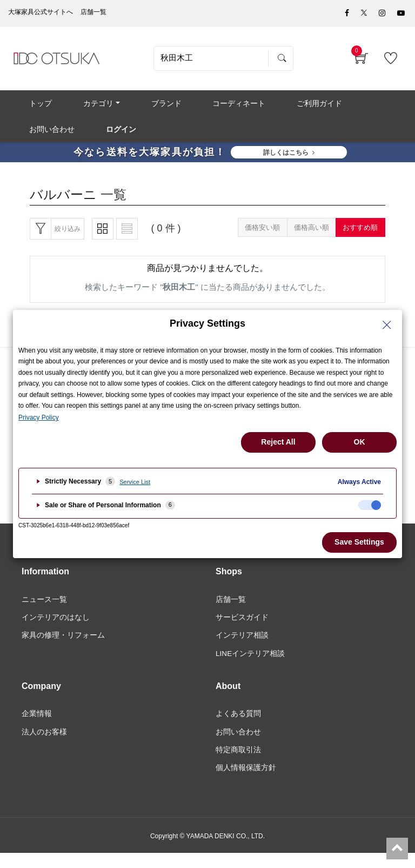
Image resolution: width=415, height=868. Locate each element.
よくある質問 (238, 727)
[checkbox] (370, 505)
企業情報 (37, 727)
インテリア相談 (242, 648)
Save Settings (359, 542)
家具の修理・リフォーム (63, 648)
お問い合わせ (238, 745)
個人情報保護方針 (246, 781)
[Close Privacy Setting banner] (387, 325)
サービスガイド (242, 630)
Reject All (278, 442)
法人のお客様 (44, 745)
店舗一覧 (231, 611)
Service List (135, 482)
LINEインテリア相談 (250, 666)
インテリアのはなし (56, 630)
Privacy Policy (39, 418)
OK (360, 442)
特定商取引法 (238, 764)
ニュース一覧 (44, 611)
